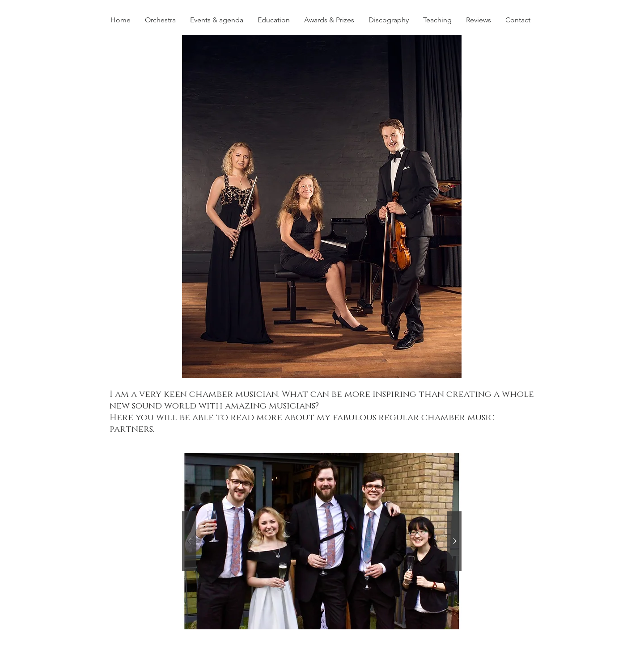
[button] (322, 206)
